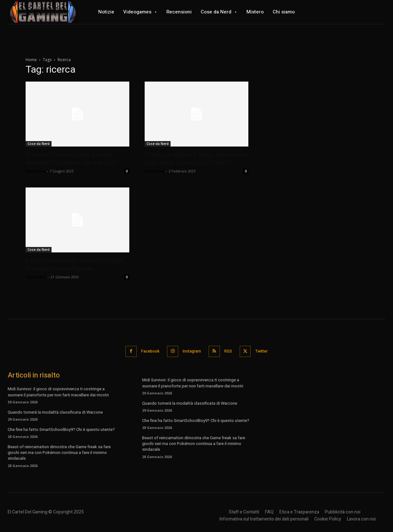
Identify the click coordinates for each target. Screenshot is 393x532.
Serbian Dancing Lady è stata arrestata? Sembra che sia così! (72, 159)
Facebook (146, 351)
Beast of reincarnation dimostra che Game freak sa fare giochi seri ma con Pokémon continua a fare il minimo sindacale (59, 452)
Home (31, 60)
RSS (230, 351)
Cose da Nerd (39, 144)
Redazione (36, 277)
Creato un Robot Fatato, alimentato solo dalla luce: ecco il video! (196, 159)
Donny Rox (35, 171)
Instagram (191, 351)
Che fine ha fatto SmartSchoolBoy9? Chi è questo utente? (61, 429)
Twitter (266, 351)
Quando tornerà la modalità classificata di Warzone (55, 411)
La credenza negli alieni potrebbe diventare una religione (74, 264)
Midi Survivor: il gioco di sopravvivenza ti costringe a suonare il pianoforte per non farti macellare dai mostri (58, 391)
